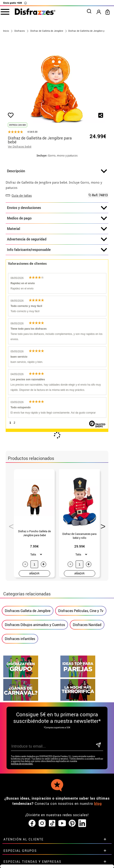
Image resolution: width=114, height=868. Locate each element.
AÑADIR (34, 573)
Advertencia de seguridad (57, 239)
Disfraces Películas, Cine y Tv (81, 611)
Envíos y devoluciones (57, 208)
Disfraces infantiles (20, 639)
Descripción (57, 171)
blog (98, 804)
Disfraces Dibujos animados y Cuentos (35, 625)
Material (57, 229)
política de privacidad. (22, 764)
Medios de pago (57, 218)
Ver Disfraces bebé (20, 147)
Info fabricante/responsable (57, 250)
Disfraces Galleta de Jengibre (28, 611)
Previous (10, 525)
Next (102, 525)
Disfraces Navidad (87, 625)
